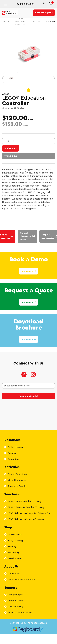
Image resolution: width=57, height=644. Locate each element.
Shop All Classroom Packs (27, 236)
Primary (36, 21)
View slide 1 (29, 90)
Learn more (28, 271)
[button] (45, 4)
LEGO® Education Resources (20, 21)
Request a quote (44, 13)
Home (6, 21)
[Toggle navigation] (6, 4)
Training (11, 156)
